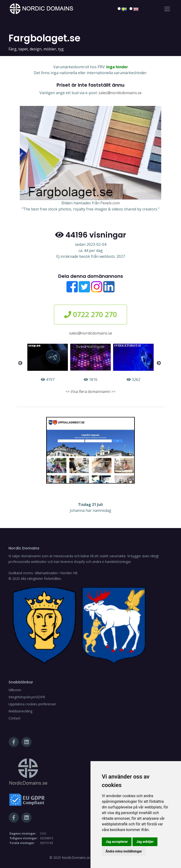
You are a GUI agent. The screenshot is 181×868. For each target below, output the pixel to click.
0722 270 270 (90, 314)
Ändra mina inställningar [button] (124, 851)
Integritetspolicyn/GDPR (27, 697)
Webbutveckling (20, 711)
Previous (20, 363)
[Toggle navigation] (167, 9)
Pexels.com (110, 203)
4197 (48, 363)
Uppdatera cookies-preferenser (32, 704)
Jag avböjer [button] (145, 842)
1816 (90, 363)
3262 (133, 363)
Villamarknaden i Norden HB (56, 573)
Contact (14, 718)
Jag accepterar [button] (117, 842)
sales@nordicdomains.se (120, 93)
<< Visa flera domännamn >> (90, 392)
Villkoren (15, 690)
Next (159, 363)
